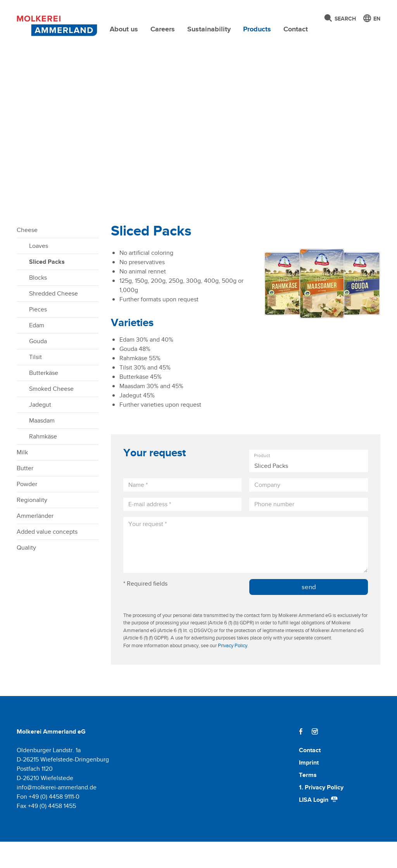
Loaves (39, 272)
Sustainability (209, 29)
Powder (27, 510)
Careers (163, 29)
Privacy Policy (233, 672)
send (309, 613)
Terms (308, 801)
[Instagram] (315, 758)
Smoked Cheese (51, 415)
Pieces (38, 336)
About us (124, 29)
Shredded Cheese (54, 320)
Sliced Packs (47, 288)
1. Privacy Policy (321, 814)
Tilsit (35, 383)
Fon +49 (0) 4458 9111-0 (48, 823)
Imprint (309, 789)
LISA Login (319, 826)
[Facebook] (301, 758)
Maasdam (42, 447)
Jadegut (40, 431)
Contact (296, 29)
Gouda (38, 367)
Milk (22, 479)
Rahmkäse (43, 463)
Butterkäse (44, 399)
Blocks (38, 304)
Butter (25, 494)
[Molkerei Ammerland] (55, 24)
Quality (26, 574)
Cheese (27, 256)
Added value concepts (47, 558)
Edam (37, 351)
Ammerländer (35, 542)
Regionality (32, 526)
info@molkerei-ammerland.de (57, 814)
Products (257, 29)
